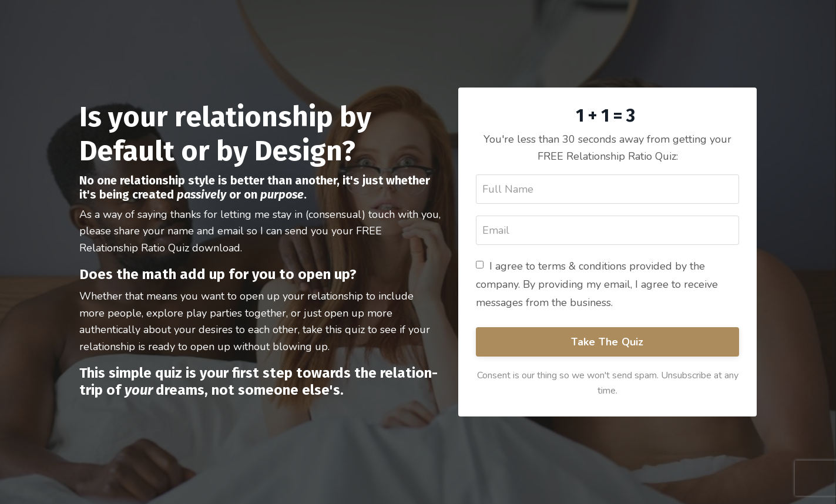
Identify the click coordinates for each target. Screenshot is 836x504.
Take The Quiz (607, 342)
